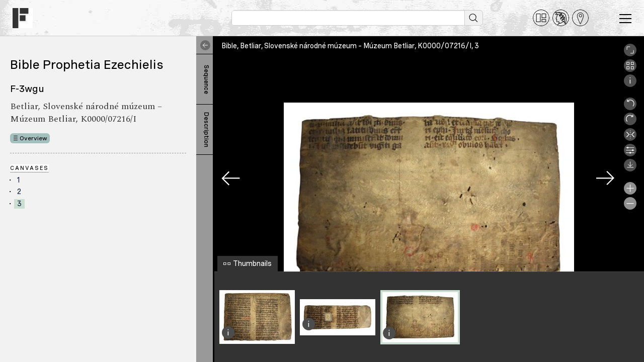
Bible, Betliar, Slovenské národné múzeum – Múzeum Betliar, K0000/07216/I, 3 (350, 46)
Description (206, 130)
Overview (33, 138)
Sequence (206, 79)
